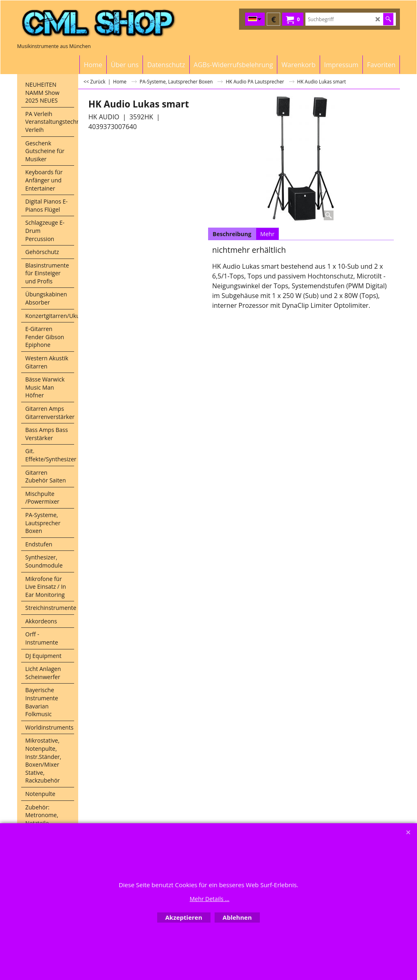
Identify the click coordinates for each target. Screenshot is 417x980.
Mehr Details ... (210, 899)
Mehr (267, 234)
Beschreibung (232, 234)
